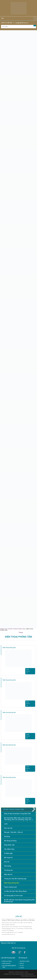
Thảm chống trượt (10, 887)
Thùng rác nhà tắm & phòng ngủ (15, 879)
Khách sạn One (6, 963)
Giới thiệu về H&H (25, 961)
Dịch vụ (22, 963)
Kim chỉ (7, 862)
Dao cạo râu (8, 828)
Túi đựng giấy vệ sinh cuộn (13, 896)
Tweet (21, 632)
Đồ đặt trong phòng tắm (17, 629)
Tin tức (22, 966)
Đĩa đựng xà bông (10, 841)
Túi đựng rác (8, 870)
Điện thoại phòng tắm (9, 648)
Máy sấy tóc (8, 874)
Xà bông (7, 836)
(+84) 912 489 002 (7, 23)
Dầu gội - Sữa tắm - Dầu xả (13, 832)
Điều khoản (11, 972)
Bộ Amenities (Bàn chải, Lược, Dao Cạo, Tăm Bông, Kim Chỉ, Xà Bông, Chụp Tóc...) (19, 819)
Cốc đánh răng (9, 849)
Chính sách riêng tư (19, 972)
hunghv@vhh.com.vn (22, 23)
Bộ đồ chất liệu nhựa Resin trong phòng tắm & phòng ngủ (19, 901)
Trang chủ (4, 629)
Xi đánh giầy (8, 853)
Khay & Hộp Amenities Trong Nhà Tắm (17, 814)
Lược (6, 824)
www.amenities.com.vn (9, 934)
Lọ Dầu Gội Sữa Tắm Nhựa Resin (15, 891)
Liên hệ (22, 968)
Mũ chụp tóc (8, 858)
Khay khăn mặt (9, 845)
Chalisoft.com (33, 976)
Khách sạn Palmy (7, 961)
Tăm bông (8, 866)
